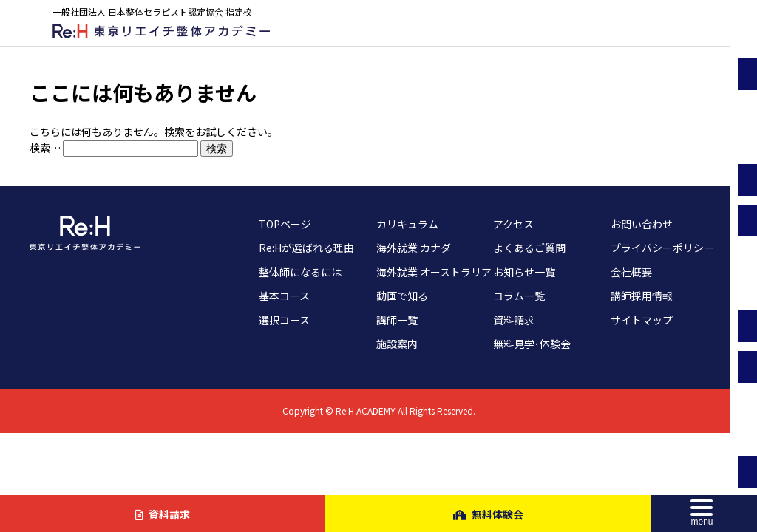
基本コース (284, 296)
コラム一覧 (519, 296)
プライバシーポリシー (662, 248)
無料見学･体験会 (532, 344)
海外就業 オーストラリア (434, 272)
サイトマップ (642, 320)
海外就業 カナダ (414, 248)
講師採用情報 (642, 296)
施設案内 (397, 344)
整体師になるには (300, 272)
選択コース (284, 320)
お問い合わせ (642, 224)
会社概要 (631, 272)
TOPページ (285, 224)
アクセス (513, 224)
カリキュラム (407, 224)
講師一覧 (397, 320)
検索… (45, 148)
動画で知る (402, 296)
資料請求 (514, 320)
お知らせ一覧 (524, 272)
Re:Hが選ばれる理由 (306, 248)
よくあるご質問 (529, 248)
